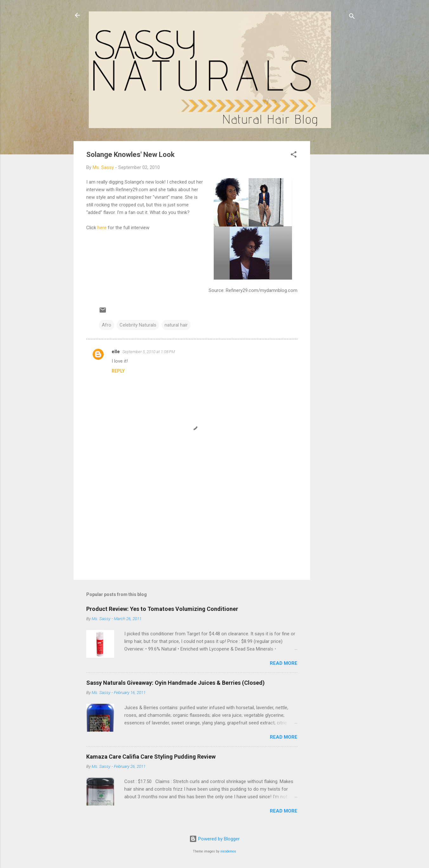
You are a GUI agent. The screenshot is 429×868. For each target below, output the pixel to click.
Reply (118, 371)
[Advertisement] (335, 236)
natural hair (176, 325)
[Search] (352, 17)
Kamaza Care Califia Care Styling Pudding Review (151, 757)
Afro (107, 325)
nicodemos (228, 851)
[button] (294, 155)
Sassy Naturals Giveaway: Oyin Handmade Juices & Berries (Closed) (175, 683)
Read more (284, 663)
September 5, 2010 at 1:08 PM (149, 352)
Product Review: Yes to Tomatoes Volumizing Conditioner (162, 609)
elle (116, 352)
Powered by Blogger (214, 839)
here (102, 228)
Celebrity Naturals (138, 325)
